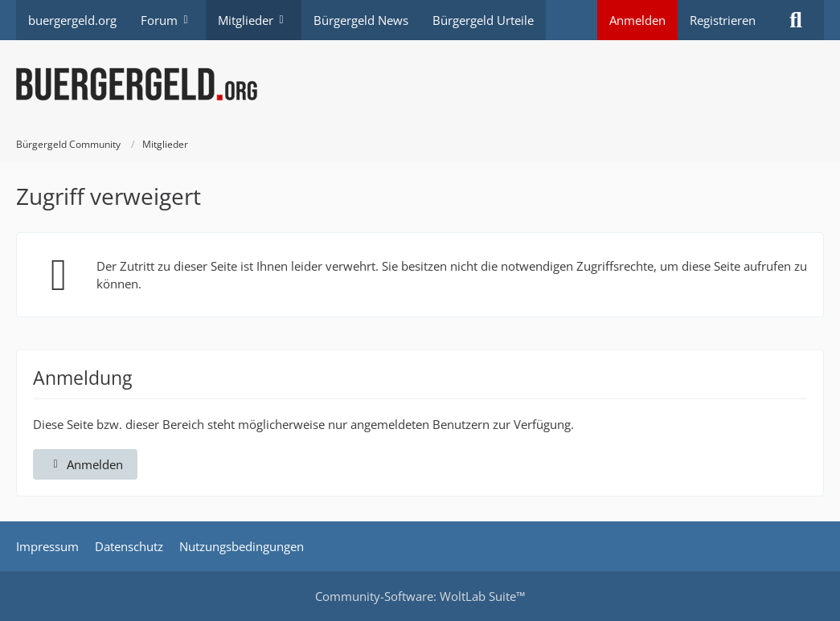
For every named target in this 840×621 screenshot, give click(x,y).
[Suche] (796, 20)
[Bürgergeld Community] (420, 84)
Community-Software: (420, 596)
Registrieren (723, 20)
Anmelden (637, 20)
